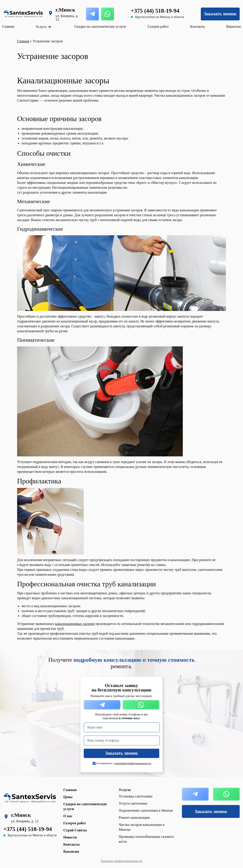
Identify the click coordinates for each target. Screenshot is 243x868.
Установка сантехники (136, 796)
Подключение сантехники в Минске (146, 810)
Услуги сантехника (133, 803)
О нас (68, 816)
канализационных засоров (75, 624)
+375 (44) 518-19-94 (155, 11)
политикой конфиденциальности (133, 763)
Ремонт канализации (134, 818)
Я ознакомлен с (124, 763)
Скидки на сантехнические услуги (100, 27)
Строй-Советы (75, 830)
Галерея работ (158, 27)
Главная (8, 27)
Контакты (197, 27)
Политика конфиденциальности (122, 861)
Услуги (41, 27)
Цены (68, 797)
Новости (70, 837)
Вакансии (234, 27)
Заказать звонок (220, 14)
